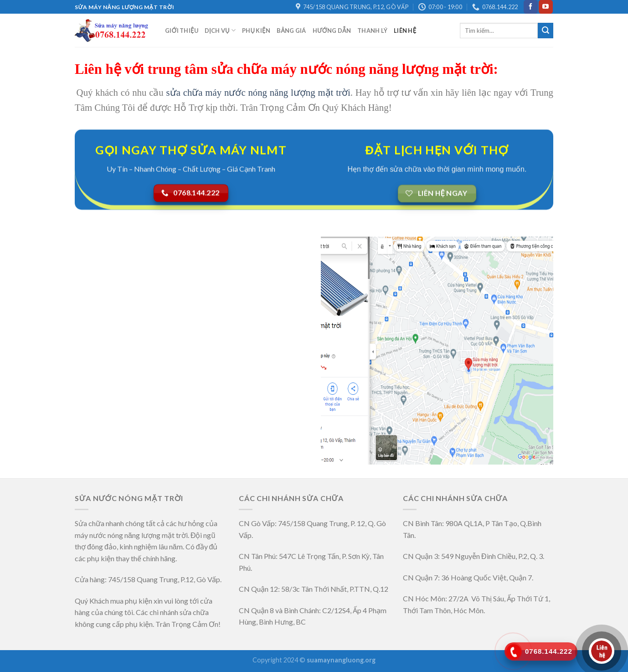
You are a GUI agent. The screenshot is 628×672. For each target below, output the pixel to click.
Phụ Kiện (256, 31)
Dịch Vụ (220, 30)
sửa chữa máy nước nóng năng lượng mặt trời (258, 92)
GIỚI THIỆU (182, 31)
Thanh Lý (372, 31)
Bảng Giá (291, 31)
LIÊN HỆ (405, 31)
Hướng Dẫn (332, 31)
